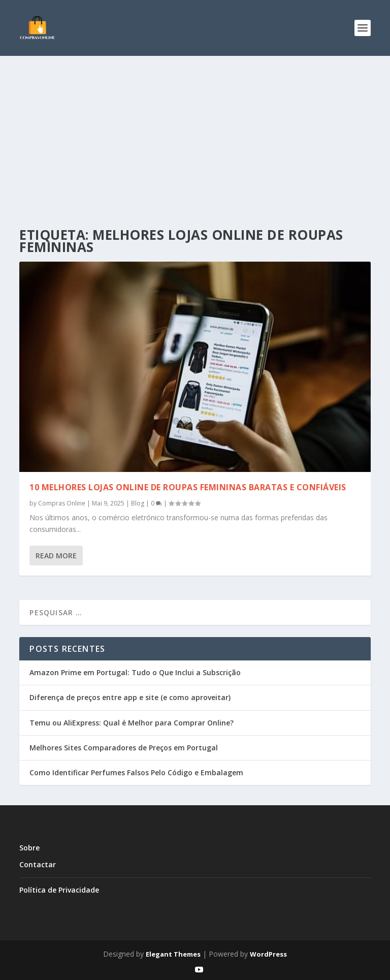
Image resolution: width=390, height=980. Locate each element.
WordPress (268, 954)
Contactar (38, 864)
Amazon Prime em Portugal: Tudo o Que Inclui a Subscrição (135, 672)
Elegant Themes (173, 954)
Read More (56, 556)
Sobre (29, 848)
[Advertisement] (195, 132)
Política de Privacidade (59, 890)
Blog (138, 503)
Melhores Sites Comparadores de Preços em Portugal (124, 748)
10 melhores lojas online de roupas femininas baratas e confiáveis (188, 487)
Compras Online (62, 503)
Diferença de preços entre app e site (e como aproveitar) (130, 697)
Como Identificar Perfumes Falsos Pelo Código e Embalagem (136, 772)
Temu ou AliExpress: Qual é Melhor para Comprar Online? (132, 723)
